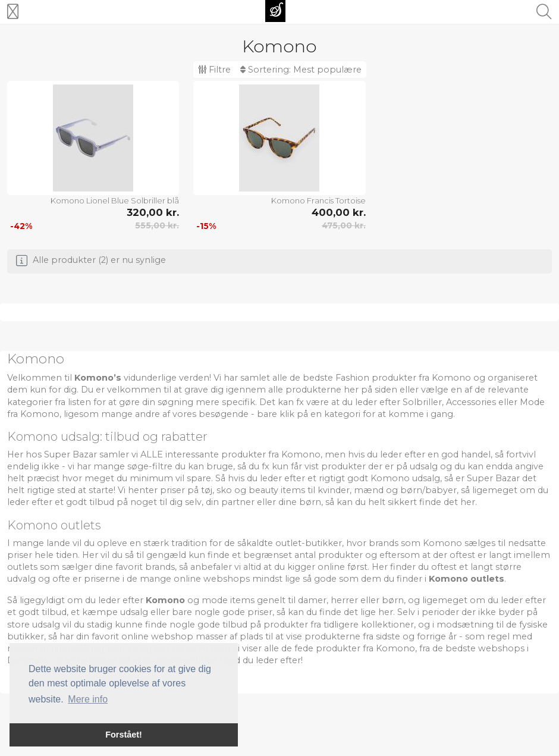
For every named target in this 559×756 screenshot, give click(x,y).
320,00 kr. (153, 212)
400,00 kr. (339, 212)
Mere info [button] (88, 699)
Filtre (214, 70)
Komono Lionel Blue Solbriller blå (115, 200)
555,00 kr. (157, 225)
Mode (532, 402)
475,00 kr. (344, 225)
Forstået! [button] (124, 735)
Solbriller (422, 402)
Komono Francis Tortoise (318, 200)
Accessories (471, 402)
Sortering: (301, 70)
